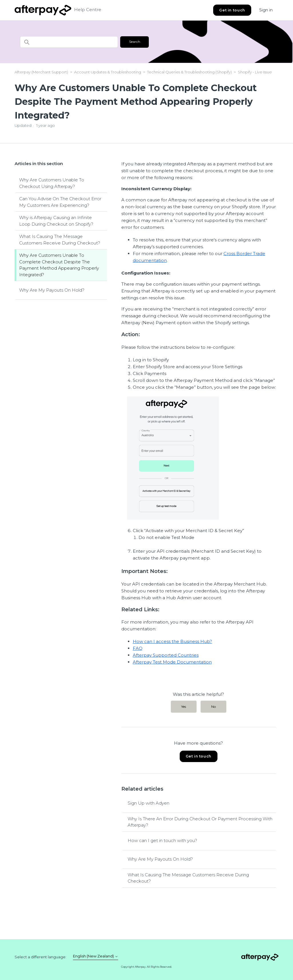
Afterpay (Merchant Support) (41, 72)
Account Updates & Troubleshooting (108, 72)
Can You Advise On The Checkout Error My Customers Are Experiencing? (60, 202)
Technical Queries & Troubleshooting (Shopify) (189, 72)
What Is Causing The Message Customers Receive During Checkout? (60, 240)
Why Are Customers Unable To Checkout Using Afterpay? (52, 183)
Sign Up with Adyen (149, 803)
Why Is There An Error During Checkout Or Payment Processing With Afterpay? (200, 822)
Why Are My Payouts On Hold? (52, 290)
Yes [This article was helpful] (184, 707)
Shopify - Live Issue (255, 72)
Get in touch (232, 10)
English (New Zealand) (96, 956)
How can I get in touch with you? (162, 840)
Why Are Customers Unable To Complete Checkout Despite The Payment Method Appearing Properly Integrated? (59, 265)
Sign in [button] (266, 10)
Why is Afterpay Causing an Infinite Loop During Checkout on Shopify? (56, 221)
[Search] (69, 42)
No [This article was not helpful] (213, 707)
